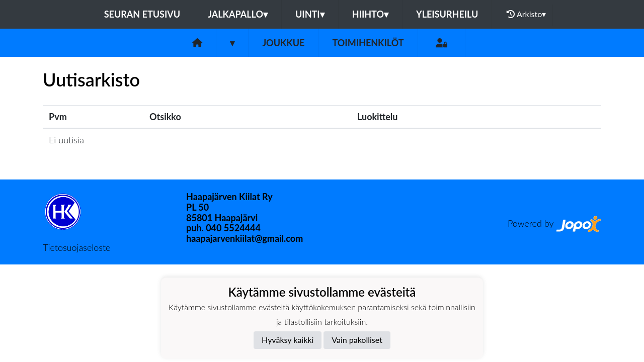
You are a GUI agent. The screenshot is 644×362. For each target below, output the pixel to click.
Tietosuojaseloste (76, 247)
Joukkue (283, 43)
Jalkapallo (238, 14)
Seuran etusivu (142, 14)
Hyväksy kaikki (288, 340)
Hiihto (370, 14)
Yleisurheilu (447, 14)
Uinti (310, 14)
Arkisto (526, 14)
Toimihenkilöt (368, 43)
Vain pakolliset (357, 340)
